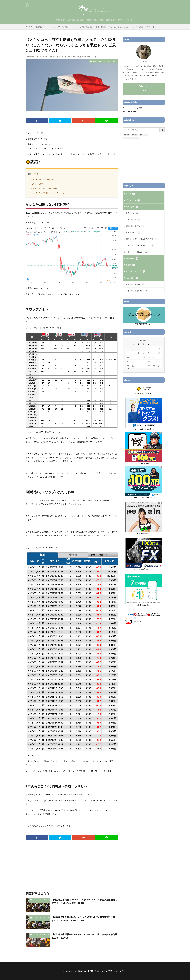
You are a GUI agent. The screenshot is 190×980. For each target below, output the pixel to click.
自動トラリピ (133, 220)
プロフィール (133, 200)
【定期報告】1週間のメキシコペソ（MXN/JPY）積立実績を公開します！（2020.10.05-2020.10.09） (85, 919)
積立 (81, 57)
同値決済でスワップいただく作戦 (42, 188)
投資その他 (132, 213)
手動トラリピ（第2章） (137, 291)
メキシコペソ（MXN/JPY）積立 (57, 27)
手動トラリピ (144, 135)
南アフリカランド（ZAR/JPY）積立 (141, 239)
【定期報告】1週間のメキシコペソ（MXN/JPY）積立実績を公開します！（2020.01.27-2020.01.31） (85, 901)
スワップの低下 (35, 184)
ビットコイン (133, 233)
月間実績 (127, 135)
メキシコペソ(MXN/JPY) (71, 57)
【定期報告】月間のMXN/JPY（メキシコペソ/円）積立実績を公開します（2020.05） (84, 936)
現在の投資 (60, 20)
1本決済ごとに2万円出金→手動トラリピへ (46, 193)
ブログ (121, 20)
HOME (30, 27)
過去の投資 (110, 20)
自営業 (89, 20)
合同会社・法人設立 (76, 20)
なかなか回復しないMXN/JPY (41, 179)
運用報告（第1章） (135, 226)
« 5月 (127, 369)
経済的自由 (98, 20)
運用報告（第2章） (135, 284)
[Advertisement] (72, 864)
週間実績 (134, 135)
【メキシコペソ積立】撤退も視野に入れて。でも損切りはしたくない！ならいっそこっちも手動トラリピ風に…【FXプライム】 (113, 27)
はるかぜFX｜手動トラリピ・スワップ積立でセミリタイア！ (102, 971)
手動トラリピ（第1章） (137, 252)
